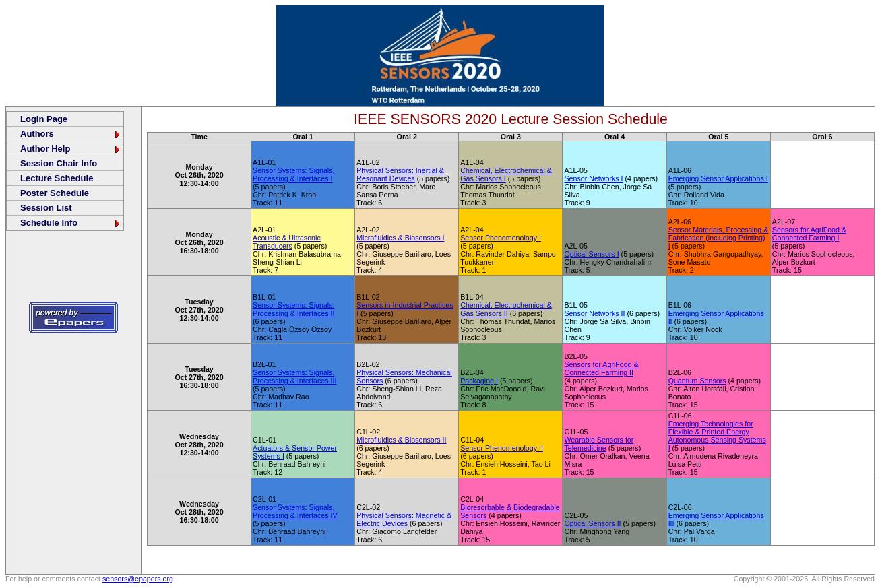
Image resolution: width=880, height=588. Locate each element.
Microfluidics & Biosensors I (400, 238)
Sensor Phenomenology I (501, 238)
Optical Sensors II (592, 523)
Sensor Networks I (593, 178)
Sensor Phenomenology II (502, 448)
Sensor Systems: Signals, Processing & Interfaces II (293, 309)
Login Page (44, 119)
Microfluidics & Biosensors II (401, 440)
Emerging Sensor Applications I (718, 178)
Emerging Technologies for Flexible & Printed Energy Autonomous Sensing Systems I (717, 436)
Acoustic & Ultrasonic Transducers (287, 242)
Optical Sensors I (591, 254)
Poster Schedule (55, 193)
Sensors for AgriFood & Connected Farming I (809, 234)
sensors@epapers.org (138, 579)
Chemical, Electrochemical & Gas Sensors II (506, 309)
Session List (46, 208)
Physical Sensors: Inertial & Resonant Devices (400, 174)
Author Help (71, 149)
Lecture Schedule (57, 178)
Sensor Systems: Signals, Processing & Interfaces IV (295, 511)
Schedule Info (71, 223)
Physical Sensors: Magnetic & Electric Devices (404, 519)
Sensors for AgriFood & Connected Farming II (601, 368)
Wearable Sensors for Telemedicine (599, 444)
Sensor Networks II (594, 313)
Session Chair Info (59, 163)
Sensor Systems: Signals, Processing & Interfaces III (294, 377)
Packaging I (479, 381)
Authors (71, 134)
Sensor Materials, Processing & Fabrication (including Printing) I (719, 238)
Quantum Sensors (697, 381)
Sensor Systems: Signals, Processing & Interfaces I (293, 174)
